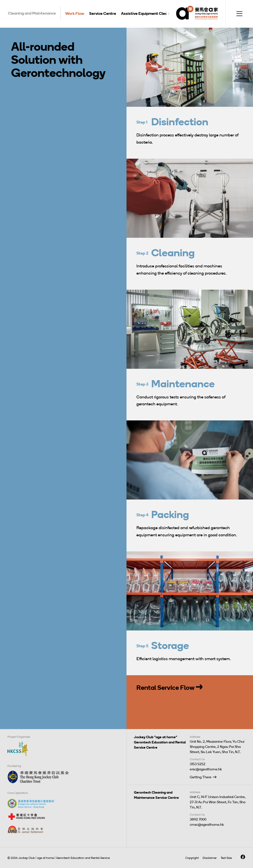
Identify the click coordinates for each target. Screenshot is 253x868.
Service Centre (103, 13)
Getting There (201, 777)
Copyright (192, 858)
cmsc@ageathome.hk (207, 825)
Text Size (226, 858)
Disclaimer (210, 858)
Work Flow (75, 13)
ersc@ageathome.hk (206, 769)
